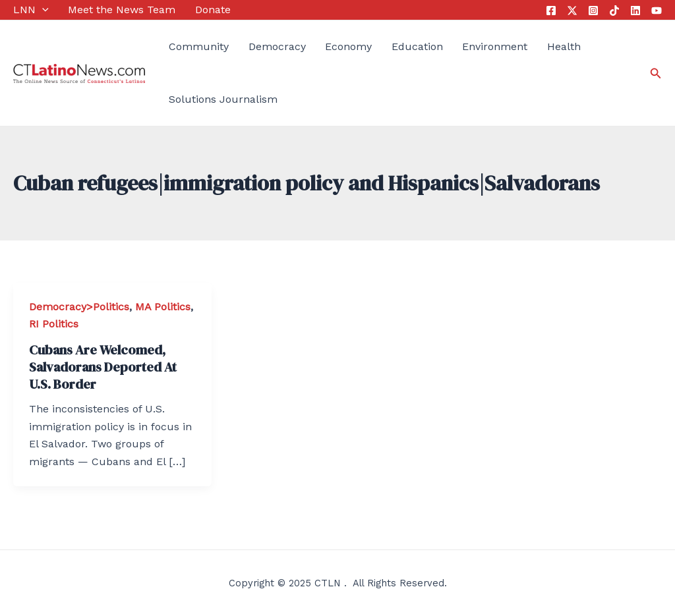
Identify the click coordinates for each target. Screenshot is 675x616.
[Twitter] (572, 11)
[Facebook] (551, 11)
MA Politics (163, 307)
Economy (348, 46)
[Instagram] (593, 11)
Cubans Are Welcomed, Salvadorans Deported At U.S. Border (103, 367)
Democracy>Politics (79, 307)
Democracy (277, 46)
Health (564, 46)
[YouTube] (657, 11)
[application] (42, 10)
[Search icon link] (656, 73)
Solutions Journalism (223, 99)
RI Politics (54, 324)
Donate (213, 10)
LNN (31, 10)
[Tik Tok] (614, 11)
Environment (495, 46)
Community (199, 46)
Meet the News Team (122, 10)
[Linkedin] (635, 11)
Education (417, 46)
